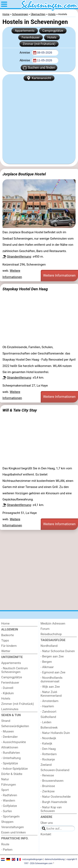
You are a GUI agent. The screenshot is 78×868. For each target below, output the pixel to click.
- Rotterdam (49, 754)
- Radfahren (9, 795)
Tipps (5, 640)
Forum (45, 629)
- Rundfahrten (11, 753)
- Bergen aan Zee (52, 656)
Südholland (48, 717)
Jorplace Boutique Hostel (24, 174)
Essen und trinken (14, 832)
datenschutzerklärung (54, 859)
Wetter (6, 651)
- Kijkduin (7, 693)
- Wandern (8, 801)
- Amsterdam (49, 701)
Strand (6, 721)
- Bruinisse (48, 786)
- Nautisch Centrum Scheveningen (15, 670)
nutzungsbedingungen (32, 859)
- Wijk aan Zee (50, 687)
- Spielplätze (10, 763)
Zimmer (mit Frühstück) (39, 44)
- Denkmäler (10, 737)
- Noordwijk (48, 738)
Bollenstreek (49, 728)
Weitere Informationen (59, 275)
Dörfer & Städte (12, 774)
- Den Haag (48, 749)
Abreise (25, 60)
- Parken (7, 850)
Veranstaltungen (12, 827)
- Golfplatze (9, 806)
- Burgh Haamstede (54, 802)
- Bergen (46, 662)
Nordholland (49, 646)
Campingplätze (53, 31)
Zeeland (46, 765)
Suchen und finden (39, 68)
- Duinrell (7, 688)
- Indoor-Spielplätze (15, 769)
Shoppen (7, 822)
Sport (5, 790)
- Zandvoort (48, 712)
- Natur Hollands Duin (55, 733)
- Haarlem (47, 706)
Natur (5, 779)
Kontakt (46, 834)
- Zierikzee (48, 791)
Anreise (25, 53)
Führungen (9, 785)
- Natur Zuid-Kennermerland (51, 694)
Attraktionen (10, 747)
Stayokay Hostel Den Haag (25, 289)
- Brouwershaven (52, 781)
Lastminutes (10, 709)
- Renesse (47, 775)
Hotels (52, 37)
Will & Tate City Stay (20, 410)
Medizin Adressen (53, 624)
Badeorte (8, 635)
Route (5, 844)
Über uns (47, 823)
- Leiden (46, 722)
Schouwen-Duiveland (55, 770)
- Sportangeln (10, 816)
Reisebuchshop (51, 634)
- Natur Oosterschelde (56, 797)
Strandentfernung (19, 257)
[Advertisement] (39, 122)
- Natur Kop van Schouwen (51, 809)
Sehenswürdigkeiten (15, 726)
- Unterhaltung (11, 758)
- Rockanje (48, 759)
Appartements (25, 31)
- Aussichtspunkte (14, 742)
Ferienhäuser (31, 37)
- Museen (8, 731)
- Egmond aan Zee (53, 672)
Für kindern (9, 646)
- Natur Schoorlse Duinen (58, 651)
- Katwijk (46, 744)
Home (5, 624)
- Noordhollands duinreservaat (51, 680)
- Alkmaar (47, 667)
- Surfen (7, 811)
